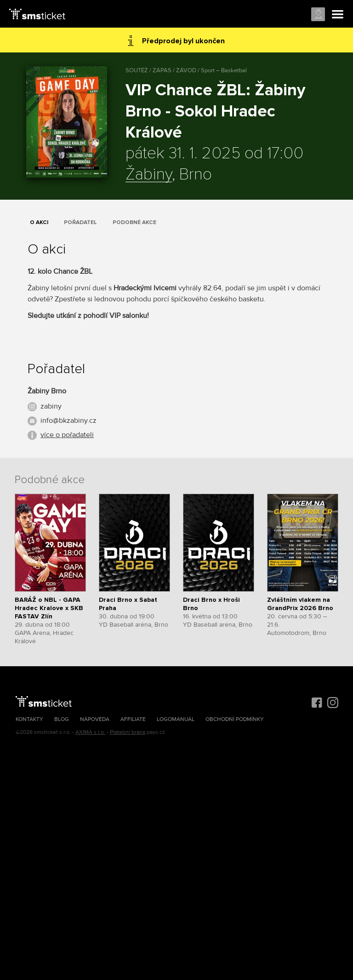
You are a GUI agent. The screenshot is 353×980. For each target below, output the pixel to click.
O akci (39, 222)
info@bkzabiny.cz (68, 421)
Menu (338, 15)
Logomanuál (176, 719)
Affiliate (133, 719)
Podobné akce (134, 222)
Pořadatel (80, 222)
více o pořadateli (67, 435)
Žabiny (149, 175)
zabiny (51, 406)
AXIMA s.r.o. (90, 732)
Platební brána (128, 732)
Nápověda (95, 719)
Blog (62, 719)
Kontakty (29, 719)
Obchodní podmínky (235, 719)
